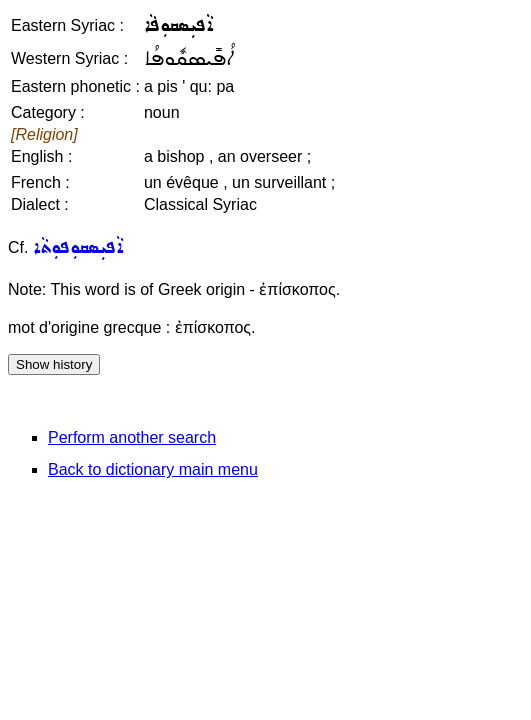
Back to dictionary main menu (153, 469)
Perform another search (132, 437)
